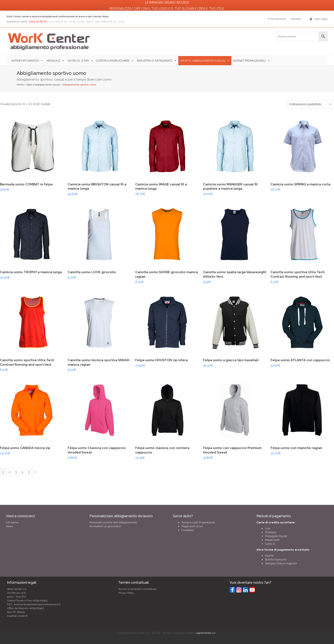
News (9, 526)
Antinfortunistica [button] (25, 61)
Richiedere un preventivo (105, 526)
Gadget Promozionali (249, 61)
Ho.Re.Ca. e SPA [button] (78, 61)
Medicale (53, 61)
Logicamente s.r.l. (206, 633)
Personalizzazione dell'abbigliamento (113, 522)
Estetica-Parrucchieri (113, 61)
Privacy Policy (126, 593)
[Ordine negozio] (311, 104)
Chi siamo (12, 522)
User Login (321, 19)
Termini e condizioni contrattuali (137, 589)
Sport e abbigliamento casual (203, 61)
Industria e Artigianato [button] (155, 61)
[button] (273, 61)
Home (20, 85)
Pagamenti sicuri (192, 526)
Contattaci (188, 530)
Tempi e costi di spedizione (198, 522)
